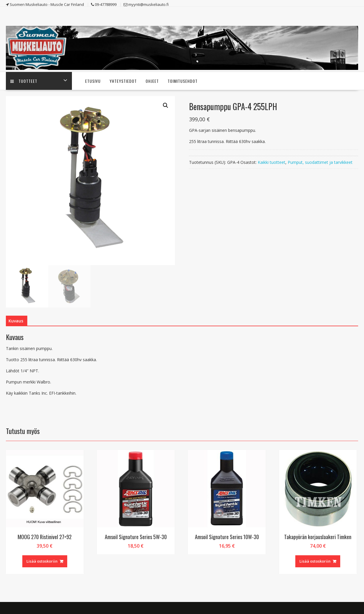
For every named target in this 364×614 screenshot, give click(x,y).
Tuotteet (24, 81)
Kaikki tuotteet (272, 162)
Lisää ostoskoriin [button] (42, 561)
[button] (166, 105)
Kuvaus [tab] (16, 321)
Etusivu (93, 81)
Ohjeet (152, 81)
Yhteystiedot (123, 81)
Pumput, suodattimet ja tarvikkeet (320, 162)
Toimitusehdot (183, 81)
